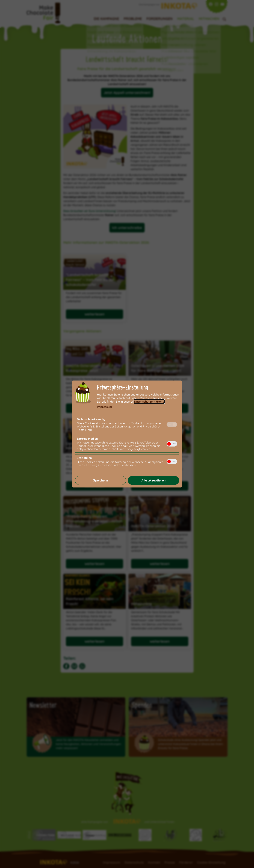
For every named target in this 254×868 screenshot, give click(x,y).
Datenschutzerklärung (149, 402)
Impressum (104, 407)
